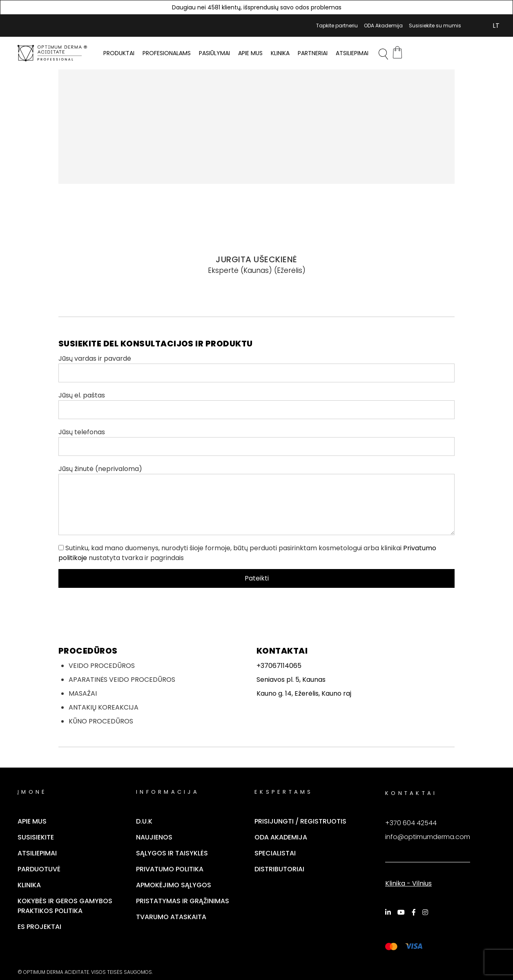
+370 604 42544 (411, 823)
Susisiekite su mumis (435, 26)
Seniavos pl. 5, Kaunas (291, 680)
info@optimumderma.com (428, 837)
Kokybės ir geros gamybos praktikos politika (65, 906)
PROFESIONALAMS (167, 53)
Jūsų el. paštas (256, 405)
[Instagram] (426, 912)
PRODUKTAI (119, 53)
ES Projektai (39, 927)
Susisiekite (36, 837)
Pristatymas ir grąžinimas (183, 901)
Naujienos (154, 837)
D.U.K (144, 821)
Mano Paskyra (472, 26)
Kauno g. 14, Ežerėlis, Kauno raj (304, 693)
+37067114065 (279, 666)
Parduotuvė (39, 869)
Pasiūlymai (214, 53)
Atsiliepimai (352, 53)
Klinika (280, 53)
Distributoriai (279, 869)
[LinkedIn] (389, 912)
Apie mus (250, 53)
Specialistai (275, 853)
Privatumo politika (170, 869)
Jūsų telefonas (256, 442)
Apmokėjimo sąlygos (174, 885)
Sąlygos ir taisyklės (172, 853)
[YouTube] (402, 912)
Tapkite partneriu (337, 26)
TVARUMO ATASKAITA (171, 917)
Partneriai (313, 53)
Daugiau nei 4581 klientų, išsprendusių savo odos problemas (257, 7)
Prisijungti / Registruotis (300, 821)
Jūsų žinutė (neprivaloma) (256, 500)
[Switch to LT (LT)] (496, 26)
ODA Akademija (383, 26)
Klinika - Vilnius (408, 883)
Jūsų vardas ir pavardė (256, 368)
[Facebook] (415, 912)
